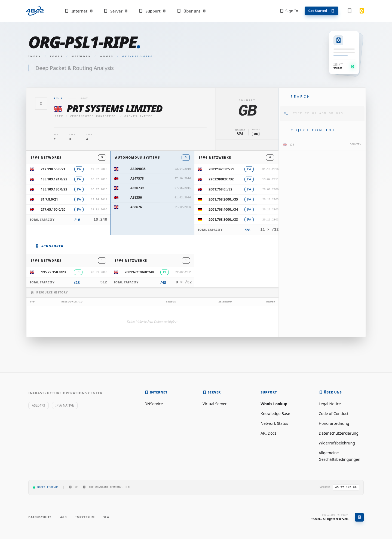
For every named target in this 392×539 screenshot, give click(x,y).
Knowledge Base (275, 414)
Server (116, 11)
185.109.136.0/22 (54, 189)
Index (35, 56)
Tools (56, 56)
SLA (106, 517)
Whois (107, 56)
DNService (154, 404)
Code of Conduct (334, 414)
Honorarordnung (334, 423)
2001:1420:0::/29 (221, 169)
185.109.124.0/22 (54, 179)
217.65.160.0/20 (53, 209)
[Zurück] (41, 104)
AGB (63, 517)
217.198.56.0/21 (53, 169)
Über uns (191, 11)
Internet (79, 11)
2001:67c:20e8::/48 (139, 272)
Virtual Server (215, 404)
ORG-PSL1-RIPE (139, 116)
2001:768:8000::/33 (223, 219)
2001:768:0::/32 (220, 189)
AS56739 (137, 188)
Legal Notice (330, 404)
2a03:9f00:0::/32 (221, 179)
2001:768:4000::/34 (223, 209)
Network (81, 56)
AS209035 (138, 169)
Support (152, 11)
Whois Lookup (274, 404)
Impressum (85, 517)
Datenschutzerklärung (339, 433)
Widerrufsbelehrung (337, 443)
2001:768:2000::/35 (223, 199)
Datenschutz (40, 517)
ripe (59, 116)
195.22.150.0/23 (53, 272)
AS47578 (137, 178)
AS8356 (136, 197)
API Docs (268, 433)
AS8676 (136, 207)
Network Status (274, 423)
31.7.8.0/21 (49, 199)
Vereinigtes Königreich (94, 116)
